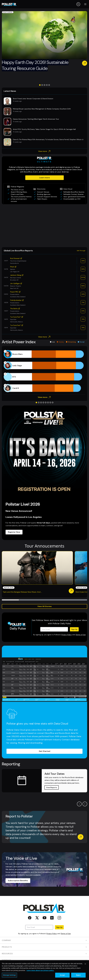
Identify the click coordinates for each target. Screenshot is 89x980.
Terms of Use (81, 635)
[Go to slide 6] (48, 402)
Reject (78, 975)
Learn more (44, 178)
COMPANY (44, 940)
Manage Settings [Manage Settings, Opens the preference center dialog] (9, 975)
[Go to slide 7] (50, 402)
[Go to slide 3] (44, 85)
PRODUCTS (44, 947)
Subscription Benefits (18, 881)
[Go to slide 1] (40, 85)
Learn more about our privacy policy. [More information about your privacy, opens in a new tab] (40, 970)
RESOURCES (44, 954)
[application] (44, 371)
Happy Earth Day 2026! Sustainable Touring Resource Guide (35, 65)
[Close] (85, 964)
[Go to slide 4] (47, 85)
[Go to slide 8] (53, 402)
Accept (62, 975)
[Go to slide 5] (49, 85)
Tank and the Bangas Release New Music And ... (22, 592)
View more (45, 151)
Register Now (14, 532)
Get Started (44, 751)
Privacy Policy (67, 635)
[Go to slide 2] (42, 85)
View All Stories (45, 606)
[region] (44, 970)
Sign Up (74, 629)
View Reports (52, 787)
